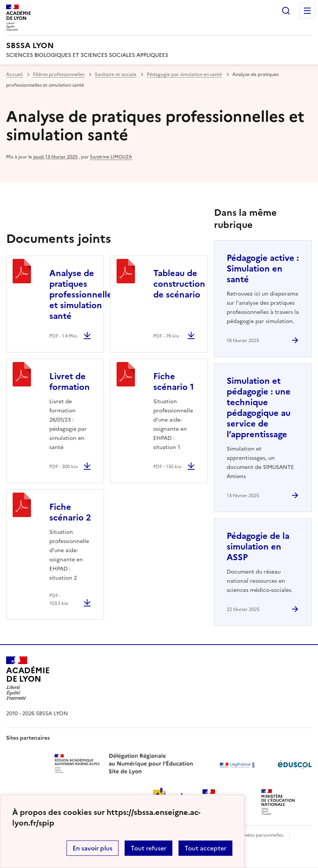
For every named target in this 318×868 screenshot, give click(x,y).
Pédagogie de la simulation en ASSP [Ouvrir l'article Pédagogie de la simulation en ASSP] (258, 547)
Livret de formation (70, 382)
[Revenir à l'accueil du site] (28, 678)
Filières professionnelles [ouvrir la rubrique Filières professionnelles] (59, 74)
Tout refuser (148, 848)
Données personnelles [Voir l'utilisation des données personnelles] (259, 835)
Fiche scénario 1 (174, 382)
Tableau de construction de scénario (179, 284)
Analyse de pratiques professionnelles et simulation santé (83, 295)
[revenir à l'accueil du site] (159, 45)
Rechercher (286, 11)
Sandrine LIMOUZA (111, 157)
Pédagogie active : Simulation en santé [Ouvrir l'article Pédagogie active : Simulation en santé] (263, 269)
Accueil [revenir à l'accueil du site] (14, 74)
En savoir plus (92, 848)
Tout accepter (205, 848)
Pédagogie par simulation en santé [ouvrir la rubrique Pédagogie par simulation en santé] (184, 74)
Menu (307, 11)
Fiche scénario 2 (70, 512)
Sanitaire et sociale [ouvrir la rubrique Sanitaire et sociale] (116, 74)
